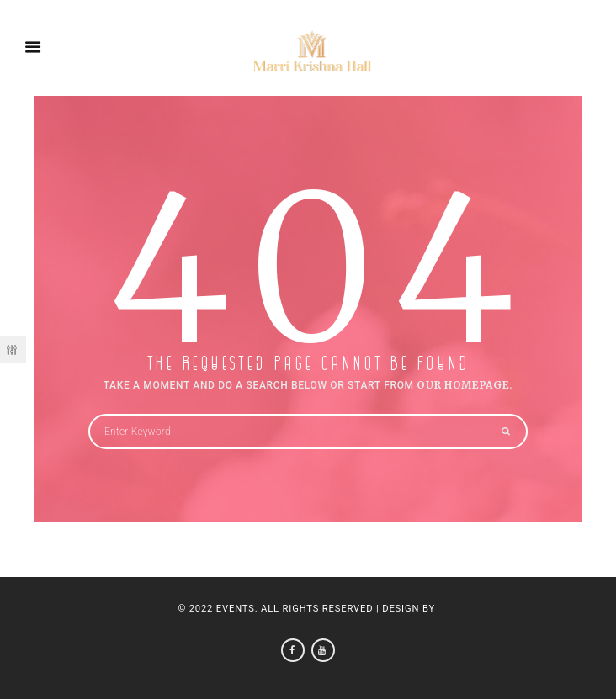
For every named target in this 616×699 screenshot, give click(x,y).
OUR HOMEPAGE (463, 385)
